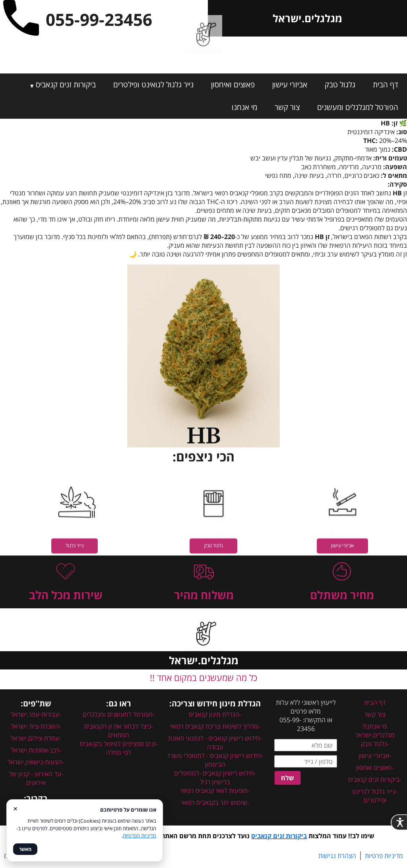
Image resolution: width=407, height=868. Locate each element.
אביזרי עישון (290, 85)
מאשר (25, 849)
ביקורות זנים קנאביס (66, 85)
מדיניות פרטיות (384, 856)
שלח (288, 778)
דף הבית (386, 85)
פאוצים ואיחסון (233, 85)
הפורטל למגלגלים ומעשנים (358, 107)
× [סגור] (15, 808)
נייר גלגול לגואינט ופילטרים (153, 85)
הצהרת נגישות (337, 856)
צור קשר (287, 107)
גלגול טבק (340, 85)
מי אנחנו (244, 107)
